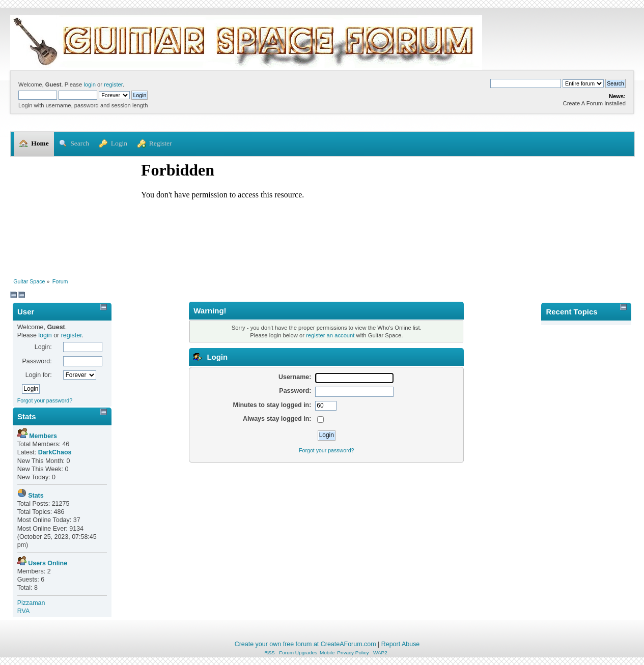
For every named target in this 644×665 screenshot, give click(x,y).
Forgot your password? (45, 400)
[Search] (526, 83)
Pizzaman (31, 603)
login (90, 84)
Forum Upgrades (298, 653)
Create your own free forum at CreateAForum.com (305, 644)
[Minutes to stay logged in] (326, 406)
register (113, 84)
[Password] (354, 392)
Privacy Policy (353, 653)
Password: (37, 361)
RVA (24, 611)
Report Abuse (401, 644)
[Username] (354, 378)
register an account (330, 335)
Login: (43, 347)
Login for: (39, 375)
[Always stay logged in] (320, 420)
